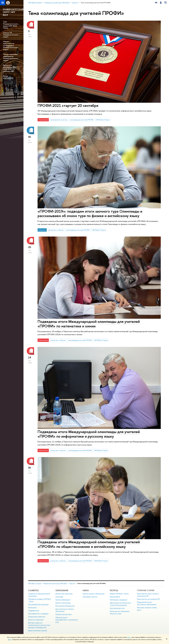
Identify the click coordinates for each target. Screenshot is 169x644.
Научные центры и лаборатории (94, 594)
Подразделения (34, 611)
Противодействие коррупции (38, 604)
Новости (72, 583)
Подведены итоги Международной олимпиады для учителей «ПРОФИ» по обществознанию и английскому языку (89, 544)
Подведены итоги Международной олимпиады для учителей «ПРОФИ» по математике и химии (89, 324)
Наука (86, 590)
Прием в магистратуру (63, 603)
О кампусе (34, 590)
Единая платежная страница (38, 630)
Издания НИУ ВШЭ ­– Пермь (119, 594)
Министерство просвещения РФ (148, 599)
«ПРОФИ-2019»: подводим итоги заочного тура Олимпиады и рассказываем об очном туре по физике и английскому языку (90, 213)
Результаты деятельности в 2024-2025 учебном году (9, 68)
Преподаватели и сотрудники (38, 614)
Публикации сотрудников (119, 600)
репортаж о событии (56, 230)
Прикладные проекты (90, 597)
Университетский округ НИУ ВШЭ (55, 583)
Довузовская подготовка (64, 594)
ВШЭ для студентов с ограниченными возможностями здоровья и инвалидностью (39, 625)
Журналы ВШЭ (115, 597)
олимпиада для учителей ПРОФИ (82, 120)
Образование (62, 590)
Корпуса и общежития (36, 620)
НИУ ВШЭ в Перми (103, 120)
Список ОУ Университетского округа (11, 35)
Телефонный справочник (37, 617)
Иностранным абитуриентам (65, 606)
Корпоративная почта (117, 608)
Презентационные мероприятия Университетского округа (11, 57)
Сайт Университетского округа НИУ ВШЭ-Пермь (11, 25)
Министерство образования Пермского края (120, 612)
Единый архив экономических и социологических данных (120, 604)
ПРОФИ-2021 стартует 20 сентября (68, 105)
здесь (129, 637)
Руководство (33, 607)
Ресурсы (114, 590)
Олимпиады (59, 597)
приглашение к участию (59, 120)
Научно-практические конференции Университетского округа (11, 45)
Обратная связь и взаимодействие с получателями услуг (67, 620)
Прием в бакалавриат (63, 600)
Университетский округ (64, 614)
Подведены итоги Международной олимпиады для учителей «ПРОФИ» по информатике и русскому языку (89, 434)
